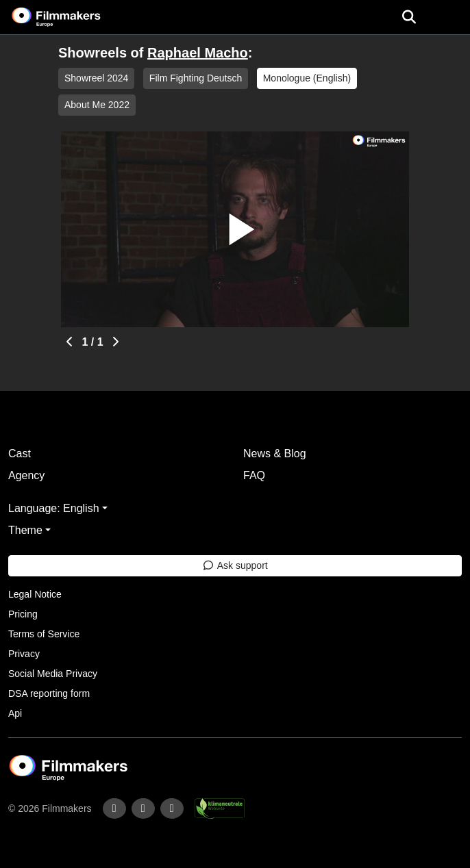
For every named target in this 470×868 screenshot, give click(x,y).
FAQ (254, 475)
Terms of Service (44, 634)
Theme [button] (25, 530)
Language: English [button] (54, 508)
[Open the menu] (409, 17)
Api (15, 713)
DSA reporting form (49, 693)
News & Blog (275, 454)
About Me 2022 (97, 105)
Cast (20, 454)
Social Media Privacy (53, 674)
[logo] (73, 17)
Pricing (23, 614)
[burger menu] (449, 17)
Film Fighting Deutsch (196, 78)
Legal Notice (35, 594)
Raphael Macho (198, 53)
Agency (26, 475)
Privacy (24, 654)
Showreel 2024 (96, 78)
